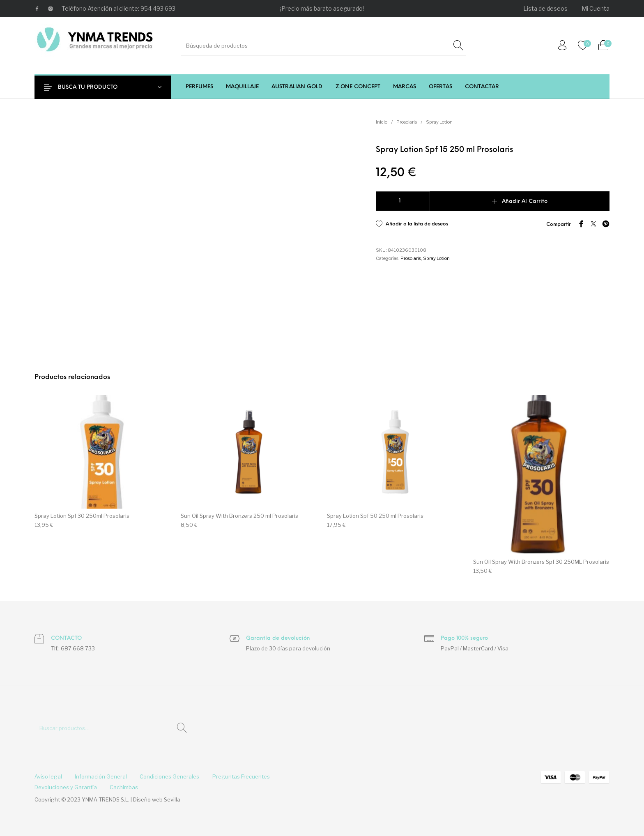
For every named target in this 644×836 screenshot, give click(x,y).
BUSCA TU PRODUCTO (93, 87)
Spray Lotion (439, 122)
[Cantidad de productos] (403, 201)
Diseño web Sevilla (157, 799)
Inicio (382, 122)
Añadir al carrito (525, 201)
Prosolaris (407, 122)
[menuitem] (546, 9)
